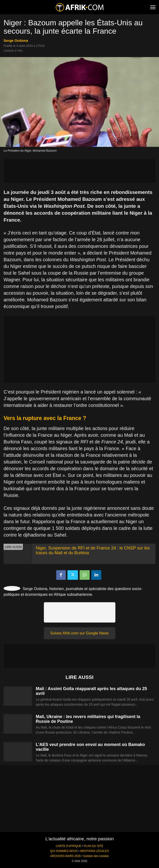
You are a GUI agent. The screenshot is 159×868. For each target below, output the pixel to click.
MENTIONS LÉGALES (95, 851)
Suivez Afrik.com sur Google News (79, 633)
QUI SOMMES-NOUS (64, 851)
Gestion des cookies (96, 856)
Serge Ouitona (16, 40)
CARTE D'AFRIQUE (69, 846)
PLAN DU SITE (94, 846)
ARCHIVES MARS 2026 (65, 856)
